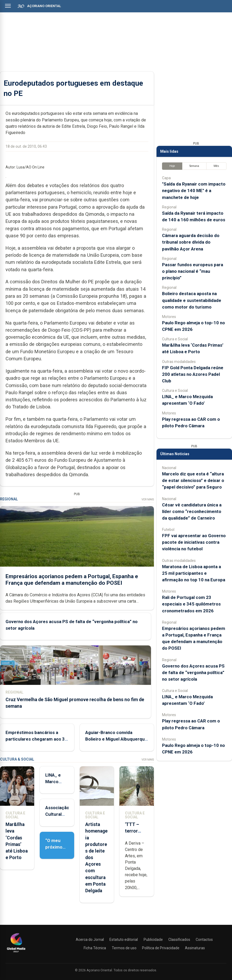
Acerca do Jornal (90, 940)
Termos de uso (124, 948)
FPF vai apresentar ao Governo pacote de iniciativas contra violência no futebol (194, 542)
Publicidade (153, 940)
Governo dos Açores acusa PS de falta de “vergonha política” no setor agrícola (193, 673)
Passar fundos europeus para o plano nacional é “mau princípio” (193, 271)
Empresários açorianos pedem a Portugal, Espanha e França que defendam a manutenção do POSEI (72, 580)
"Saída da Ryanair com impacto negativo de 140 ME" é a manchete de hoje (194, 191)
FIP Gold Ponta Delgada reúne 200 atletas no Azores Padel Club (193, 374)
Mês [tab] (216, 166)
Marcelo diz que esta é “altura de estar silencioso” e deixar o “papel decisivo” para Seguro (193, 480)
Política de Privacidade (161, 948)
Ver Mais (148, 499)
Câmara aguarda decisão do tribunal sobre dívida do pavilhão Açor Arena (191, 242)
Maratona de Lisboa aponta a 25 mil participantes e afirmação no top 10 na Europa (194, 573)
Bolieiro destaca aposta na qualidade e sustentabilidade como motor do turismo (192, 300)
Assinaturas (195, 948)
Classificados (179, 940)
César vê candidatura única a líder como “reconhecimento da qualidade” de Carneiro (192, 511)
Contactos (204, 940)
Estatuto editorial (124, 940)
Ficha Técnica (95, 948)
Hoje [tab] (172, 166)
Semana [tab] (194, 166)
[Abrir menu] (8, 6)
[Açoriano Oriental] (16, 953)
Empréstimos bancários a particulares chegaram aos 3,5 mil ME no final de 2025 (37, 739)
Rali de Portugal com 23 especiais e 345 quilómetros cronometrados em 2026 (191, 604)
